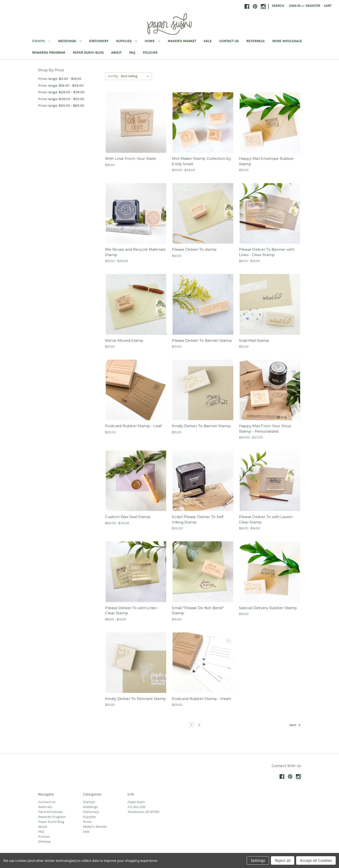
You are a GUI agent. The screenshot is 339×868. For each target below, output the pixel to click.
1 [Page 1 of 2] (192, 725)
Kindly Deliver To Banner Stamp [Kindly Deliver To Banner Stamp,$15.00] (201, 426)
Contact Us (229, 41)
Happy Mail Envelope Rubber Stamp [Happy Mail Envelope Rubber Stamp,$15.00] (266, 161)
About (116, 52)
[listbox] (136, 76)
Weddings (70, 41)
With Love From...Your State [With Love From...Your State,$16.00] (130, 159)
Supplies (127, 41)
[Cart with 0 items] (328, 6)
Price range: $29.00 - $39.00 (61, 92)
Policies (150, 52)
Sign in (295, 6)
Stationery (99, 41)
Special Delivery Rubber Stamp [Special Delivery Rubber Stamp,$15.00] (268, 608)
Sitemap (44, 842)
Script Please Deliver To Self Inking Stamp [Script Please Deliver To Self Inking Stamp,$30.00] (198, 519)
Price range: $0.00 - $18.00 (60, 79)
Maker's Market (182, 41)
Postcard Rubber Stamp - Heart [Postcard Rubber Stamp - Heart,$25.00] (201, 699)
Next (295, 725)
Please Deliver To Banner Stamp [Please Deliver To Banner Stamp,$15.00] (202, 340)
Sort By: (113, 76)
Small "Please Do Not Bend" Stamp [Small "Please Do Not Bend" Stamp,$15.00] (198, 611)
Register (313, 6)
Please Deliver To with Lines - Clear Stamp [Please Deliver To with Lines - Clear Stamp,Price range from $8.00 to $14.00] (132, 611)
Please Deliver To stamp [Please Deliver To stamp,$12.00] (194, 249)
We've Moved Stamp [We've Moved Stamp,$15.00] (124, 340)
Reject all (283, 860)
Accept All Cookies (316, 860)
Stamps (41, 41)
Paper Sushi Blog (88, 52)
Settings (258, 860)
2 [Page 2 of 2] (199, 725)
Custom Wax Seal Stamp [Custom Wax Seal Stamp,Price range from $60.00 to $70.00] (128, 517)
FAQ (132, 52)
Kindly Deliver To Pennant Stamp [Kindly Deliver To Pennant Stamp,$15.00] (135, 699)
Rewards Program (49, 52)
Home (152, 41)
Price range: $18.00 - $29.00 (61, 85)
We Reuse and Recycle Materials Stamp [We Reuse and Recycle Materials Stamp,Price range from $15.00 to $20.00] (135, 252)
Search (278, 6)
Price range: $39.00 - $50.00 (61, 99)
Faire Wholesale (287, 41)
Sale (208, 41)
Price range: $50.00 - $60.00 (61, 105)
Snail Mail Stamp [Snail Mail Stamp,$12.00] (254, 340)
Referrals (255, 41)
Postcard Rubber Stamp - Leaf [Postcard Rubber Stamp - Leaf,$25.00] (133, 426)
